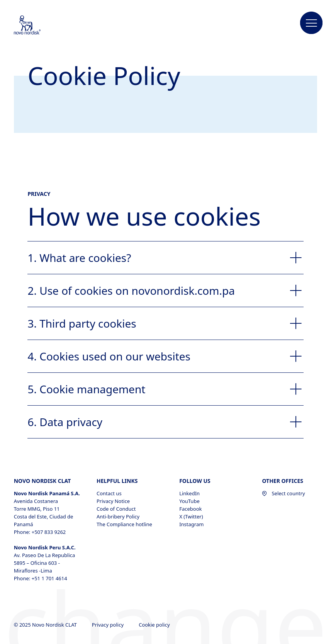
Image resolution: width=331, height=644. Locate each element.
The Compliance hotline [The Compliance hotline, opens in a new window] (124, 524)
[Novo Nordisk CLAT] (37, 25)
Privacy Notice (113, 501)
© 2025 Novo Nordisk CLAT (46, 625)
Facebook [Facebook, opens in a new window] (190, 509)
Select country (283, 493)
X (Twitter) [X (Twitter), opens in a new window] (191, 517)
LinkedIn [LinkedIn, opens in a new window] (189, 493)
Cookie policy (155, 625)
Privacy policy (109, 625)
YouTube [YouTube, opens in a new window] (189, 501)
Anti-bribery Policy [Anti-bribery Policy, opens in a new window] (118, 517)
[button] (311, 23)
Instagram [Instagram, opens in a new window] (191, 524)
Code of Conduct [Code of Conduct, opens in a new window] (116, 509)
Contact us (109, 493)
